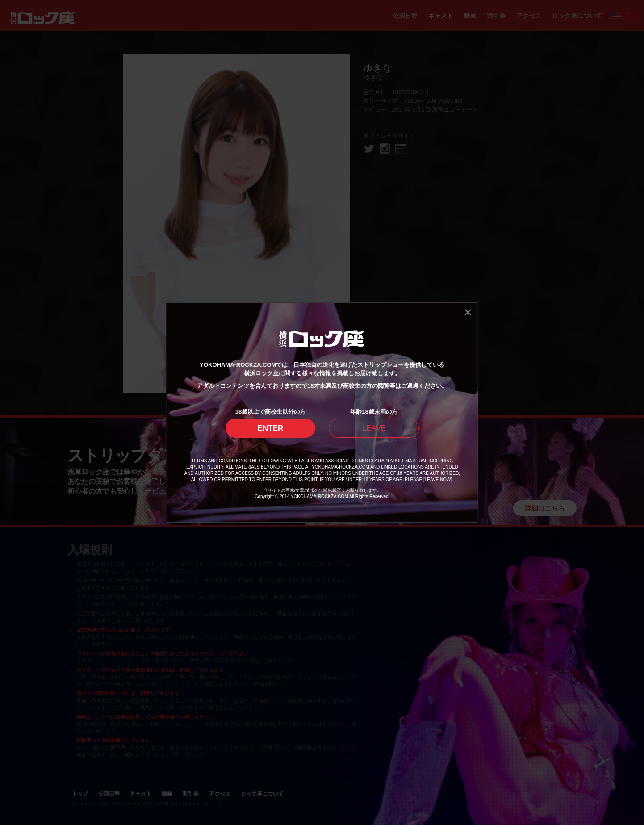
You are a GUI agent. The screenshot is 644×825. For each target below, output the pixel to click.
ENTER (271, 428)
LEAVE (374, 428)
